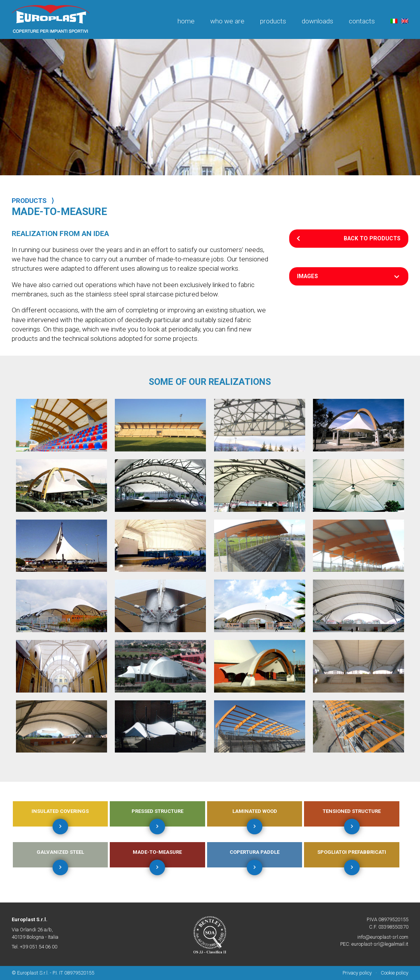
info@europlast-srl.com (383, 937)
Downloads (317, 21)
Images (308, 276)
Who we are (227, 21)
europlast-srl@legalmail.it (380, 944)
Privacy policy (357, 973)
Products (273, 21)
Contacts (362, 21)
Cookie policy (395, 973)
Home (186, 21)
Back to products (372, 239)
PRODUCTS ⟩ (33, 201)
